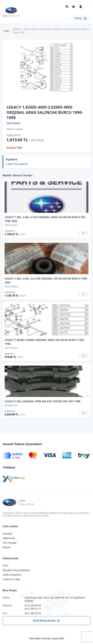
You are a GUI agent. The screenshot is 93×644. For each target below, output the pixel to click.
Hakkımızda (9, 538)
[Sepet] (73, 7)
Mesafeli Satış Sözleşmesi (16, 570)
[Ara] (67, 7)
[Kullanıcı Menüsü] (84, 7)
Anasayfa (7, 534)
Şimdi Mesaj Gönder (46, 621)
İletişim (7, 547)
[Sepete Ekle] (83, 233)
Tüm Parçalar (10, 543)
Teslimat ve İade (11, 579)
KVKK (5, 566)
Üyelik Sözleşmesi (12, 575)
